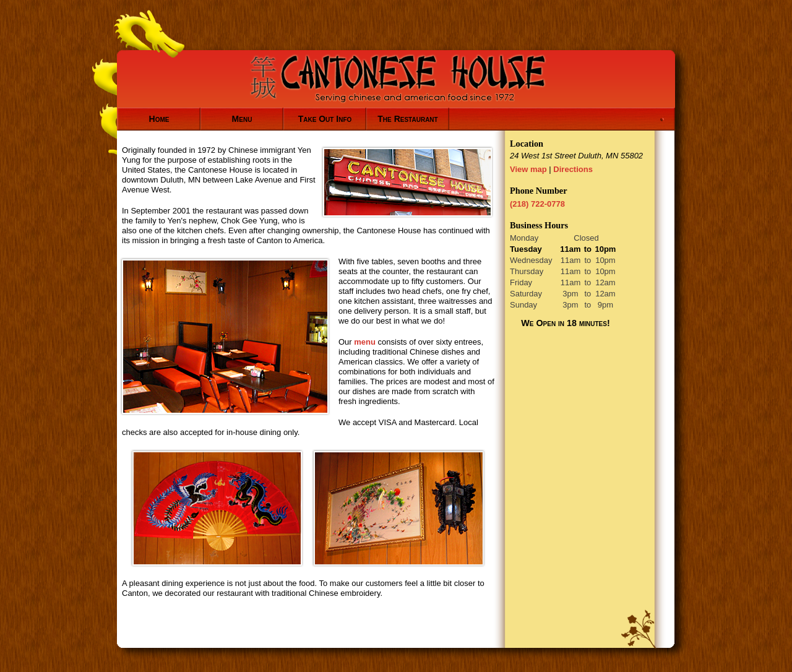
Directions (573, 169)
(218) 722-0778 (537, 204)
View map (528, 169)
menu (365, 342)
